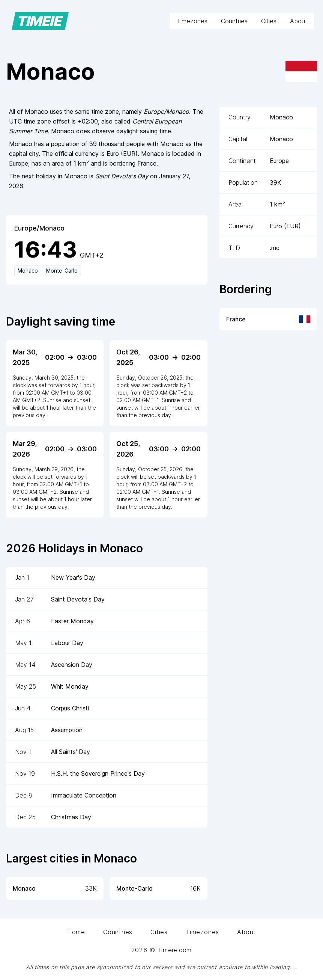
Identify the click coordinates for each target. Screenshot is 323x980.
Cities (269, 21)
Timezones (192, 21)
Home (76, 932)
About (299, 21)
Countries (234, 21)
